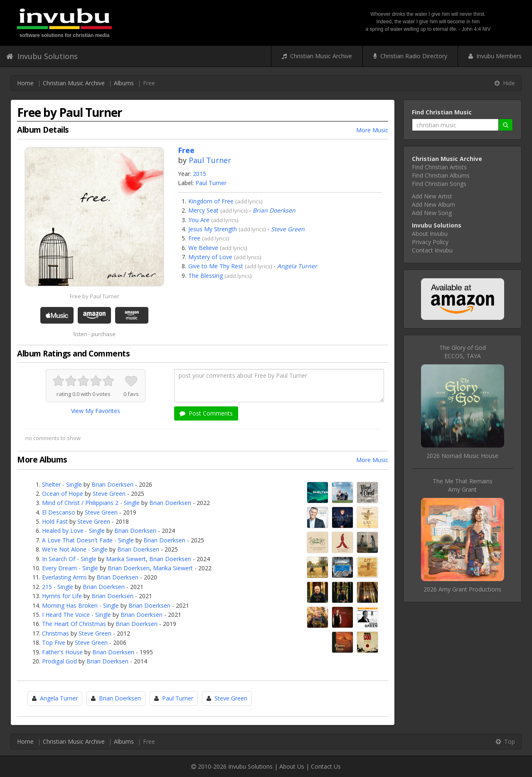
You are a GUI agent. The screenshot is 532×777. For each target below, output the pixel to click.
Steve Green (288, 229)
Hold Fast (55, 521)
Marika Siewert (126, 559)
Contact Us (326, 766)
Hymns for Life (62, 596)
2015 (199, 174)
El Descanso (59, 512)
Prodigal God (59, 661)
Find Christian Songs (439, 184)
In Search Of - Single (69, 559)
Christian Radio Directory (410, 56)
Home (25, 83)
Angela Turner (297, 266)
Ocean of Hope (63, 494)
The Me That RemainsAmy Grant (463, 485)
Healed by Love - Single (73, 531)
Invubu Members (495, 56)
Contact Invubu (432, 250)
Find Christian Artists (439, 167)
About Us (292, 766)
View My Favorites (96, 411)
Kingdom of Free (211, 201)
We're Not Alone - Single (75, 549)
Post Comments (206, 413)
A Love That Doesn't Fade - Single (88, 540)
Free (194, 238)
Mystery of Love (210, 257)
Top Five (54, 642)
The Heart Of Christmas (74, 624)
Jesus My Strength (213, 229)
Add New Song (432, 213)
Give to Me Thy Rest (216, 266)
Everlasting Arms (64, 577)
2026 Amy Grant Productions (462, 589)
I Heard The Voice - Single (76, 615)
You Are (199, 220)
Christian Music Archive (317, 56)
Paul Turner (210, 160)
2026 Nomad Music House (462, 456)
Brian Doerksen (274, 210)
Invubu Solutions (42, 56)
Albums (124, 83)
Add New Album (433, 204)
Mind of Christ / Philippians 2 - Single (91, 503)
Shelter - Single (62, 484)
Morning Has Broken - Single (80, 605)
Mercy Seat (203, 210)
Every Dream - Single (70, 568)
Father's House (62, 652)
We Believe (203, 248)
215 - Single (58, 587)
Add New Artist (432, 196)
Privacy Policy (430, 242)
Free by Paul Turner (95, 296)
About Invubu (430, 234)
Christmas (55, 633)
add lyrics (249, 201)
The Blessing (206, 276)
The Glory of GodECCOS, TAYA (463, 352)
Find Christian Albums (441, 175)
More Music (372, 130)
